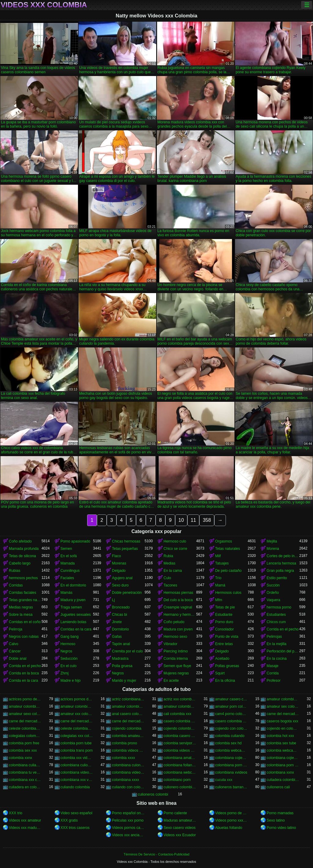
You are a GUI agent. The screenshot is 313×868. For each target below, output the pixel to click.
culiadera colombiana (283, 780)
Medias (169, 563)
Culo (167, 578)
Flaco (116, 556)
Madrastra (120, 659)
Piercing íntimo (176, 651)
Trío (218, 578)
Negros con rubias (24, 637)
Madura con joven (178, 629)
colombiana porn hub (232, 765)
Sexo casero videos (180, 828)
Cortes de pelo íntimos (283, 556)
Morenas (119, 563)
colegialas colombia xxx (25, 736)
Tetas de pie (225, 607)
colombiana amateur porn (180, 758)
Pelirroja (16, 629)
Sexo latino (276, 820)
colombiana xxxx (125, 780)
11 (193, 520)
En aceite (171, 681)
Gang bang (70, 637)
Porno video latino (281, 828)
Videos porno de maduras (232, 813)
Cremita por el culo (127, 651)
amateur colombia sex (25, 706)
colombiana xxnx (280, 772)
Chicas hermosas (126, 541)
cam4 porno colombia (232, 714)
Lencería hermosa (281, 563)
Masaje (272, 666)
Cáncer (15, 651)
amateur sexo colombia (25, 714)
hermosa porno (279, 607)
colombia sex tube (281, 743)
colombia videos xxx (180, 750)
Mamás (66, 593)
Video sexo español (77, 813)
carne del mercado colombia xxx (25, 721)
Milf (218, 556)
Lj (113, 600)
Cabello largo (20, 563)
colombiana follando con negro (180, 765)
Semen (66, 549)
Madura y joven (73, 600)
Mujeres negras (176, 673)
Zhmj (65, 673)
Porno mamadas (280, 813)
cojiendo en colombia (283, 728)
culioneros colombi (153, 794)
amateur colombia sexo (77, 706)
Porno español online (128, 813)
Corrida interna (176, 659)
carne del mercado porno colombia (77, 721)
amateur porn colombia (232, 706)
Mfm (219, 600)
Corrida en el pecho (283, 629)
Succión (273, 585)
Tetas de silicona (22, 556)
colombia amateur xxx (128, 736)
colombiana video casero (77, 772)
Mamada (68, 563)
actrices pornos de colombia (77, 699)
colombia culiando (230, 736)
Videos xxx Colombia (44, 5)
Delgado (119, 571)
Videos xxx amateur (25, 820)
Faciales (67, 578)
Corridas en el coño (25, 622)
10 (181, 520)
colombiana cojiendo (232, 758)
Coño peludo (174, 622)
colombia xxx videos (77, 758)
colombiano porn (177, 780)
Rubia (168, 556)
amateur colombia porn (283, 699)
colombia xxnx (20, 758)
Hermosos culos (228, 593)
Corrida (272, 673)
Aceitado (222, 659)
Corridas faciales (22, 593)
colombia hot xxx (280, 736)
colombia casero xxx (180, 736)
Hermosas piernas (178, 593)
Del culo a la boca (178, 600)
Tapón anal (121, 644)
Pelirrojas (274, 637)
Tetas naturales (228, 549)
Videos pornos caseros (128, 828)
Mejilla (272, 541)
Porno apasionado (75, 541)
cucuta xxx (224, 780)
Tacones (170, 585)
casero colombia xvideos (180, 721)
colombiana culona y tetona (128, 765)
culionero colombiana (180, 787)
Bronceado (121, 607)
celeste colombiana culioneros (25, 728)
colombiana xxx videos (77, 780)
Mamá (220, 585)
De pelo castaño (228, 571)
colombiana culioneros (77, 765)
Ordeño (273, 593)
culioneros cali (278, 787)
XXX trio (16, 813)
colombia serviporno (180, 743)
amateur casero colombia (232, 699)
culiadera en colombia (25, 787)
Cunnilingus (70, 571)
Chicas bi (119, 615)
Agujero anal (122, 578)
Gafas (117, 637)
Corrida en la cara (23, 681)
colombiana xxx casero (25, 780)
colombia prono (124, 743)
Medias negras (21, 607)
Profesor (273, 681)
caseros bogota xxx (282, 721)
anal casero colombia (128, 714)
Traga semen (71, 607)
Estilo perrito (277, 578)
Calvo (14, 644)
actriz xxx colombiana (180, 699)
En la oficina (225, 681)
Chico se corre (175, 549)
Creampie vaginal (178, 607)
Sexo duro (120, 585)
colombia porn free (24, 743)
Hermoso (68, 644)
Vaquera (273, 600)
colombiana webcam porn (180, 772)
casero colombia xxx (232, 721)
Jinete (117, 622)
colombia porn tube (76, 743)
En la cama (173, 571)
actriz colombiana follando (128, 699)
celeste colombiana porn (77, 728)
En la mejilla (276, 644)
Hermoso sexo (175, 637)
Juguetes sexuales (76, 615)
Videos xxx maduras (25, 828)
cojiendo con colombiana (232, 728)
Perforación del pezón (283, 651)
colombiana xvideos (231, 772)
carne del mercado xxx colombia (128, 721)
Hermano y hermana (180, 615)
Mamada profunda (24, 549)
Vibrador (170, 644)
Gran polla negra (280, 571)
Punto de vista (227, 637)
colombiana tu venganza (25, 772)
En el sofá (69, 556)
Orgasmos (224, 541)
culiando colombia (75, 787)
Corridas (16, 585)
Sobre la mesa (21, 615)
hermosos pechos (23, 578)
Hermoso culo (175, 541)
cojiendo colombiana (180, 728)
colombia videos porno (128, 750)
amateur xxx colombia (77, 714)
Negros (66, 651)
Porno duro (224, 622)
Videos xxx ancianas (128, 835)
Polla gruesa (122, 666)
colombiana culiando (25, 765)
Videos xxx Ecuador (180, 835)
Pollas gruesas (227, 666)
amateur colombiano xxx (180, 706)
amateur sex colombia (283, 706)
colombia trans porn (77, 750)
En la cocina (276, 659)
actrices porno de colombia (25, 699)
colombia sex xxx (23, 750)
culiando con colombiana (128, 787)
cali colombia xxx (177, 714)
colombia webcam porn (232, 750)
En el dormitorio (73, 585)
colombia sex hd (228, 743)
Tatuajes (222, 563)
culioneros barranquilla (232, 787)
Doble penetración (127, 593)
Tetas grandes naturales (25, 600)
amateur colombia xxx (128, 706)
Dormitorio (120, 629)
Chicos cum (276, 622)
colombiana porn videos (283, 765)
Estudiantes (276, 615)
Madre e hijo (71, 681)
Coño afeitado (20, 541)
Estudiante (224, 615)
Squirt (220, 673)
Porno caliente (175, 813)
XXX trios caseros (75, 828)
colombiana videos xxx (128, 772)
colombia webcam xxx (283, 750)
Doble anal (18, 659)
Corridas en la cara (76, 629)
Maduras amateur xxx (180, 820)
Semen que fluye (177, 666)
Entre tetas (224, 644)
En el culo (69, 666)
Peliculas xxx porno (128, 820)
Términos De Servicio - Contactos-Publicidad (157, 854)
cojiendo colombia (127, 728)
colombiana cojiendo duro (283, 758)
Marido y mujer (124, 681)
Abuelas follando (229, 828)
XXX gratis (69, 820)
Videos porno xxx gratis (232, 820)
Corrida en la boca (24, 673)
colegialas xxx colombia (77, 736)
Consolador (225, 629)
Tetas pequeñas (125, 549)
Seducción (69, 659)
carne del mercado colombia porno (283, 714)
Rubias (15, 571)
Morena (273, 549)
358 (207, 520)
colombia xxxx (123, 758)
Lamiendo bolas (74, 622)
